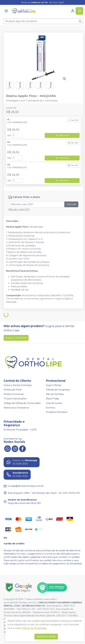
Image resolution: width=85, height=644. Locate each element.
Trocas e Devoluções (15, 399)
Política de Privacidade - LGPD (20, 430)
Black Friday (52, 399)
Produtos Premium (57, 412)
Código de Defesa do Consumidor (22, 403)
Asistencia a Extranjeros (16, 408)
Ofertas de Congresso (58, 390)
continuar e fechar (46, 637)
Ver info (73, 120)
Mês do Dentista (55, 394)
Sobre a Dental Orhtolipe (18, 385)
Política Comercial (14, 394)
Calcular (71, 204)
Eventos (50, 408)
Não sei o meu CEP (19, 209)
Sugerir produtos (16, 338)
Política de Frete (13, 390)
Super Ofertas (54, 385)
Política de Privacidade (34, 628)
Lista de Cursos (54, 403)
